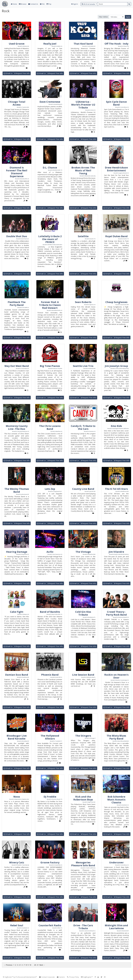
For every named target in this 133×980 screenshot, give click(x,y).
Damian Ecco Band (17, 675)
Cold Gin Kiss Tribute (83, 613)
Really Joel (50, 44)
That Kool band (83, 44)
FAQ (42, 4)
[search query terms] (113, 4)
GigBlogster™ (87, 977)
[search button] (129, 4)
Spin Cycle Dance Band (116, 103)
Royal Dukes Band (116, 236)
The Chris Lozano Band (50, 427)
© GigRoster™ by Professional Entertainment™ (20, 977)
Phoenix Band (50, 675)
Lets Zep (50, 489)
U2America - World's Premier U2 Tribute (83, 105)
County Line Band (83, 489)
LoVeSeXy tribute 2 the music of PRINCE (50, 239)
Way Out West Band (17, 366)
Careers (61, 977)
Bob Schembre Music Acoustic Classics (116, 800)
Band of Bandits (50, 612)
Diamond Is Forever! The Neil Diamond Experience (17, 172)
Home (14, 4)
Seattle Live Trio (83, 366)
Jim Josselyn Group (116, 366)
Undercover (116, 862)
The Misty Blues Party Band (116, 737)
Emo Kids (116, 426)
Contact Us (33, 4)
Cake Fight (17, 612)
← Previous (8, 965)
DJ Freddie (50, 797)
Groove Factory (50, 862)
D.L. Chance (50, 168)
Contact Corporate (47, 977)
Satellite (83, 236)
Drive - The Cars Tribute (83, 927)
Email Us (8, 73)
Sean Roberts (83, 302)
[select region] (89, 4)
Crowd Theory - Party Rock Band (116, 613)
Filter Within (103, 17)
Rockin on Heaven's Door (116, 676)
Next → (42, 965)
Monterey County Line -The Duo (17, 427)
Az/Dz (50, 552)
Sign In (75, 4)
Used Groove (17, 44)
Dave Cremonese (50, 102)
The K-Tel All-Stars (116, 489)
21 (38, 965)
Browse (23, 4)
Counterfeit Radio (50, 925)
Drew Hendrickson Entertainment (116, 169)
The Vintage (83, 552)
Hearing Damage (17, 552)
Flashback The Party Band (17, 304)
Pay (49, 4)
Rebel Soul (17, 925)
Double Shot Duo (17, 236)
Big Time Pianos (50, 366)
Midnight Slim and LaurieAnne (116, 927)
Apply (128, 17)
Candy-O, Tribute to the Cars (83, 427)
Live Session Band (83, 675)
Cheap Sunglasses (116, 302)
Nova (17, 797)
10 (30, 965)
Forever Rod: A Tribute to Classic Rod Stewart (50, 305)
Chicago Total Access (17, 103)
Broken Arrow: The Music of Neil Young (83, 170)
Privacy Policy (73, 977)
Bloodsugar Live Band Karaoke (17, 737)
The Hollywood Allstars (50, 737)
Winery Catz (17, 862)
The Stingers (83, 736)
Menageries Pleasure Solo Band (83, 864)
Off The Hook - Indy (116, 44)
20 (35, 965)
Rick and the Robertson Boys (83, 798)
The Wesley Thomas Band (17, 490)
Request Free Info (22, 73)
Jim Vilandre (116, 552)
